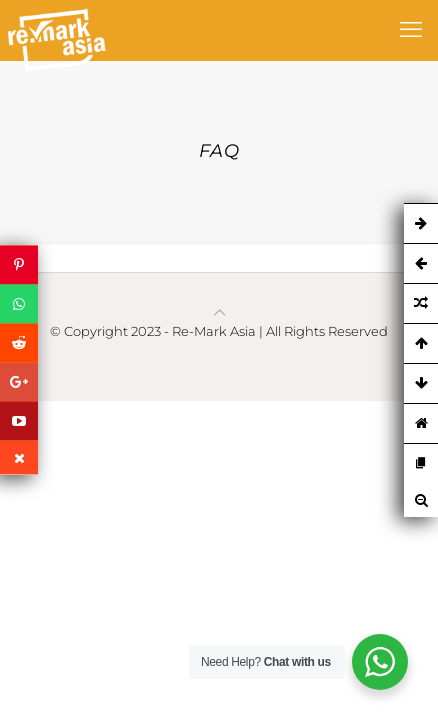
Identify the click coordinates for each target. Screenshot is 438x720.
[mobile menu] (411, 30)
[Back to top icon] (219, 312)
